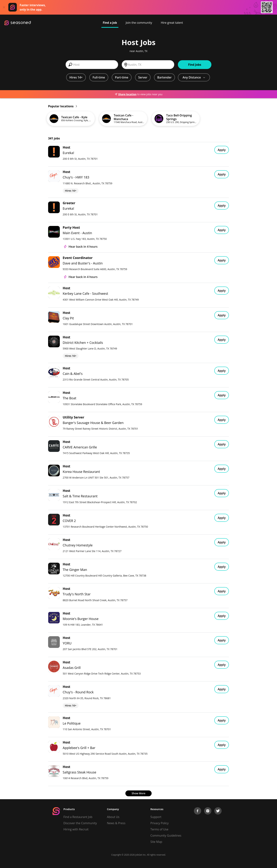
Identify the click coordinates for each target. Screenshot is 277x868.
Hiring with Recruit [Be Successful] (76, 829)
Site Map (156, 842)
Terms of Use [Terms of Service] (159, 829)
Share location (126, 94)
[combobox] (92, 65)
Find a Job (110, 23)
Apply (222, 150)
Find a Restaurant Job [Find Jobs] (78, 817)
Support (156, 817)
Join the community (139, 23)
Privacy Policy (159, 823)
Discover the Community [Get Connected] (80, 823)
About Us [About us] (113, 817)
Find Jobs (195, 65)
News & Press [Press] (116, 823)
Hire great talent (172, 23)
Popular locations (63, 106)
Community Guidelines (166, 836)
